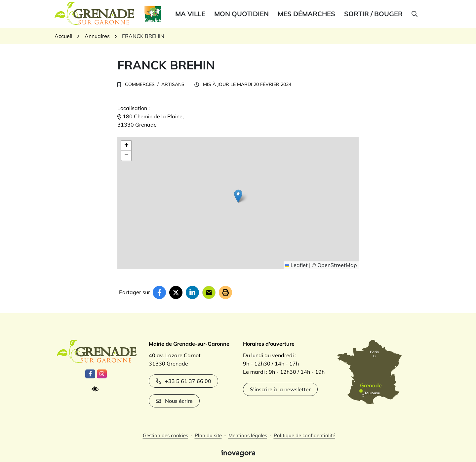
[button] (414, 14)
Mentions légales (248, 435)
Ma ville (190, 14)
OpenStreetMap (337, 265)
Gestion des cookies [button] (165, 435)
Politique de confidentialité (304, 435)
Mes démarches (306, 14)
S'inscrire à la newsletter (280, 389)
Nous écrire (174, 401)
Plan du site (208, 435)
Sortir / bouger (373, 14)
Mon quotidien (241, 14)
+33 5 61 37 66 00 (183, 381)
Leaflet (297, 265)
